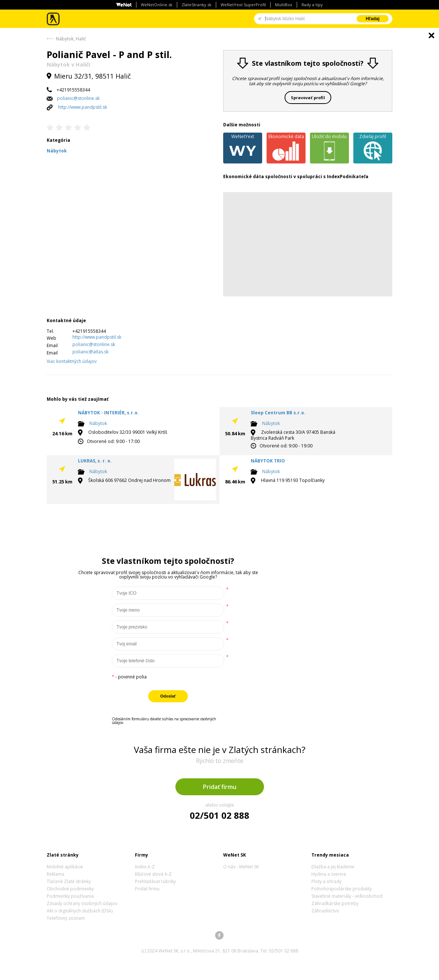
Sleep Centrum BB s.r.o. (278, 413)
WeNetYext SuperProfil (243, 5)
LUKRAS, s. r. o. (95, 461)
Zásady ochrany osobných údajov (82, 903)
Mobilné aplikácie (65, 867)
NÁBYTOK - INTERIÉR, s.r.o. (108, 413)
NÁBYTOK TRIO (268, 461)
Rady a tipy (312, 5)
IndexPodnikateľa (348, 176)
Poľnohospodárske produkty (342, 889)
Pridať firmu (220, 787)
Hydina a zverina (329, 874)
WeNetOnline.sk (157, 5)
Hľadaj (373, 19)
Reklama (56, 874)
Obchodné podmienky (70, 889)
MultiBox (284, 5)
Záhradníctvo (325, 911)
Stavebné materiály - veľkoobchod (347, 896)
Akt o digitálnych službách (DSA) (80, 911)
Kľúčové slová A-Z (153, 874)
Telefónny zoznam (66, 918)
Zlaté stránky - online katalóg (53, 19)
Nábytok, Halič (71, 39)
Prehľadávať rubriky (155, 881)
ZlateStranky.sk (197, 5)
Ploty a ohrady (326, 881)
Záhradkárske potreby (335, 903)
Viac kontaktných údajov (72, 361)
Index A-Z (145, 867)
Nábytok (98, 424)
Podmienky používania (70, 896)
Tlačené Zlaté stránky (69, 881)
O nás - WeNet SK (241, 867)
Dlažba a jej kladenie (333, 867)
